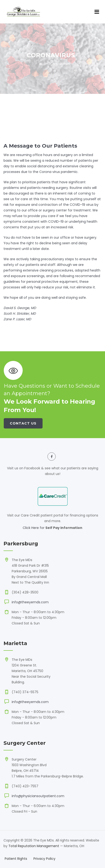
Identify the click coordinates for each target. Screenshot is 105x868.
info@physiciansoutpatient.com (38, 796)
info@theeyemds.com (30, 602)
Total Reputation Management (34, 846)
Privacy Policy (44, 859)
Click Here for (34, 528)
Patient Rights (16, 859)
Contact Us (23, 423)
